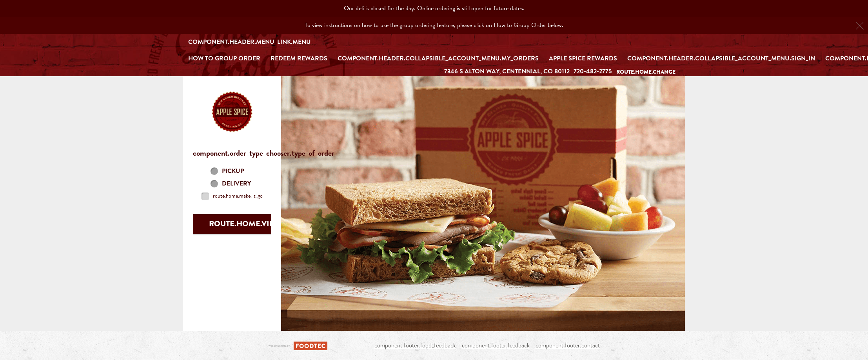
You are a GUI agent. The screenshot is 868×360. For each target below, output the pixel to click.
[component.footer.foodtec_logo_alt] (298, 345)
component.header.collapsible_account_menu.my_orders (438, 58)
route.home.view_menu (258, 224)
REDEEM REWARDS (299, 58)
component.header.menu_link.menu (250, 42)
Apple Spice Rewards (583, 58)
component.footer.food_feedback (415, 345)
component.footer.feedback (496, 345)
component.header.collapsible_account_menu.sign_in (721, 58)
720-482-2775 (593, 71)
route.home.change (646, 72)
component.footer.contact (568, 345)
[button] (232, 112)
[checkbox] (232, 196)
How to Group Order (224, 58)
